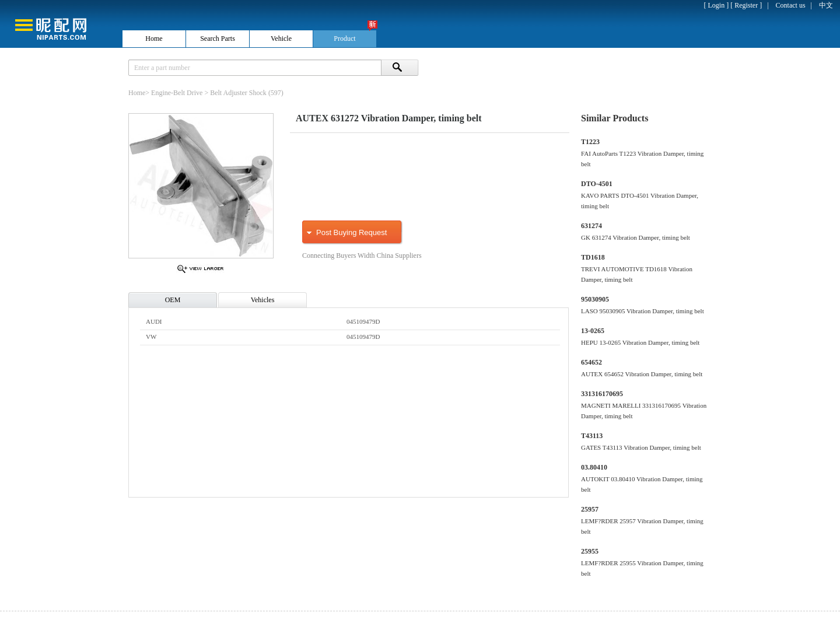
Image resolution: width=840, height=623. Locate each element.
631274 (591, 226)
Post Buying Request (351, 232)
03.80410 (594, 467)
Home (137, 93)
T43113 (592, 436)
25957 (590, 509)
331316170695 (602, 394)
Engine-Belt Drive (177, 93)
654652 (591, 362)
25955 (590, 551)
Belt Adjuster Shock (238, 93)
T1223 (590, 142)
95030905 (595, 299)
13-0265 (593, 331)
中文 (826, 5)
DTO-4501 (597, 184)
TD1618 (593, 257)
